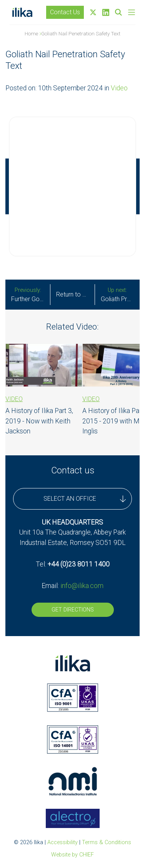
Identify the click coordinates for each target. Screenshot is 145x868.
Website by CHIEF (72, 855)
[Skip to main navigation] (132, 12)
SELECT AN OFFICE (85, 499)
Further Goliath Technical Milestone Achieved (31, 295)
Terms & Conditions (107, 842)
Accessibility (62, 842)
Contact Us (65, 12)
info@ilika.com (82, 586)
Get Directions (73, 610)
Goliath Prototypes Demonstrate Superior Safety (120, 295)
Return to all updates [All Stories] (75, 294)
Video (119, 88)
